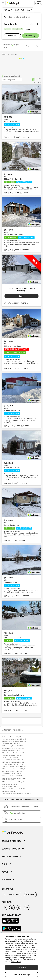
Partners (8, 880)
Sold (30, 10)
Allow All (21, 967)
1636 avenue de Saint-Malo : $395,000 (14, 739)
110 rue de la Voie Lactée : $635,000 (13, 753)
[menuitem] (21, 841)
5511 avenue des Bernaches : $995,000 (14, 769)
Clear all (28, 29)
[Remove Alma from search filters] (7, 29)
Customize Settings (21, 974)
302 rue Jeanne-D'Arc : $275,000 (12, 764)
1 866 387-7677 (12, 895)
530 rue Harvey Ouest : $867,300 (12, 746)
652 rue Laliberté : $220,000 (11, 751)
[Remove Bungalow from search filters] (17, 29)
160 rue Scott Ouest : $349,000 (12, 774)
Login (22, 296)
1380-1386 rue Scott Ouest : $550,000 (14, 767)
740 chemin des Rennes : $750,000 (13, 782)
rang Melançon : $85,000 (10, 784)
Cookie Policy (16, 962)
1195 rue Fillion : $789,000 (10, 757)
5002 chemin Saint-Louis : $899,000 (14, 789)
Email (30, 895)
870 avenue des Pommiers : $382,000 (14, 741)
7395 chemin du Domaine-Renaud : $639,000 (17, 793)
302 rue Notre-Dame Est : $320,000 (13, 748)
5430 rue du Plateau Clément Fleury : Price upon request (14, 779)
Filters (12, 36)
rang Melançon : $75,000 (10, 787)
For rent (20, 10)
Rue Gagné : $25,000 (9, 791)
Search (31, 36)
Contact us (8, 889)
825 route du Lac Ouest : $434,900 (13, 762)
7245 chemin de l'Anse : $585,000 (13, 760)
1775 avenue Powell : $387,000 (12, 737)
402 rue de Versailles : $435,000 (12, 771)
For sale (8, 10)
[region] (21, 956)
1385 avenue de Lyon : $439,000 (12, 755)
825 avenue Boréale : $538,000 (12, 776)
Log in (39, 3)
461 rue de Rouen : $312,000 (11, 744)
